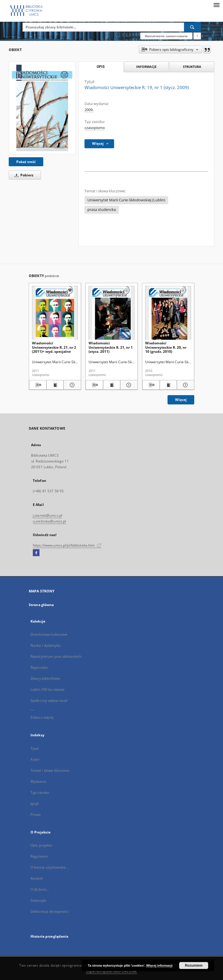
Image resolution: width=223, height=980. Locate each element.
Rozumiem (194, 965)
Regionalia (39, 667)
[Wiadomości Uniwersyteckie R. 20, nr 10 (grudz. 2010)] (168, 313)
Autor (35, 759)
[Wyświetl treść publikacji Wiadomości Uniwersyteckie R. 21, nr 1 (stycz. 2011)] (112, 385)
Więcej (181, 400)
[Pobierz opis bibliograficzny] (38, 385)
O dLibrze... (40, 889)
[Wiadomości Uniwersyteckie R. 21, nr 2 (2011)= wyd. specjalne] (55, 313)
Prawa (36, 814)
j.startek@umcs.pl (47, 515)
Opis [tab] (101, 67)
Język (35, 803)
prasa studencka (102, 210)
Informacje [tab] (146, 67)
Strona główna (41, 605)
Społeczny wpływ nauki (49, 700)
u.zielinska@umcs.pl (49, 521)
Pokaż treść (26, 162)
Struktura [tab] (192, 67)
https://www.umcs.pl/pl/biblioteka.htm (67, 545)
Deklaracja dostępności (50, 911)
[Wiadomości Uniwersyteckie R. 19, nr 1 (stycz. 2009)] (42, 108)
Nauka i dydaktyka (45, 645)
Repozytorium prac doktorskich (56, 656)
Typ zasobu (40, 792)
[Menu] (216, 5)
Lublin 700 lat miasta (48, 689)
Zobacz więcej (42, 717)
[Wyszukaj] (193, 27)
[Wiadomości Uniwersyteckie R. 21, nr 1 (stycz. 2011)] (111, 313)
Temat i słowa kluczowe (50, 770)
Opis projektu (42, 845)
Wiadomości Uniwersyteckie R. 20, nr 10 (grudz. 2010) (166, 347)
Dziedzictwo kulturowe (49, 634)
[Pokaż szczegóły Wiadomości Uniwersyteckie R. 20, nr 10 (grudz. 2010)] (185, 385)
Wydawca (38, 781)
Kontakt (37, 878)
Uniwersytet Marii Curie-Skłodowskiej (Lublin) (126, 200)
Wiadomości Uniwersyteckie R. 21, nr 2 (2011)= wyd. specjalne (54, 347)
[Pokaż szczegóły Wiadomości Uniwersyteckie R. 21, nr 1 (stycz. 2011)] (128, 385)
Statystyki (38, 900)
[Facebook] (36, 553)
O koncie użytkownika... (50, 867)
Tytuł (35, 748)
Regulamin (39, 856)
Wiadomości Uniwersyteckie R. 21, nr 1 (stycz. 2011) (111, 347)
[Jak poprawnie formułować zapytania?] (197, 36)
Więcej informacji (159, 965)
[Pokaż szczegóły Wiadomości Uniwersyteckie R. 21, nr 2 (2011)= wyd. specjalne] (71, 385)
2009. (89, 110)
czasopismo (95, 128)
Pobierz (23, 175)
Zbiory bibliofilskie (45, 678)
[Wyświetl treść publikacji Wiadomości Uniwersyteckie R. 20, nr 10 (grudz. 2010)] (168, 385)
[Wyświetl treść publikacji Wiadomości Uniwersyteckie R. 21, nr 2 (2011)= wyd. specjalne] (55, 385)
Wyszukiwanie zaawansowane (166, 36)
